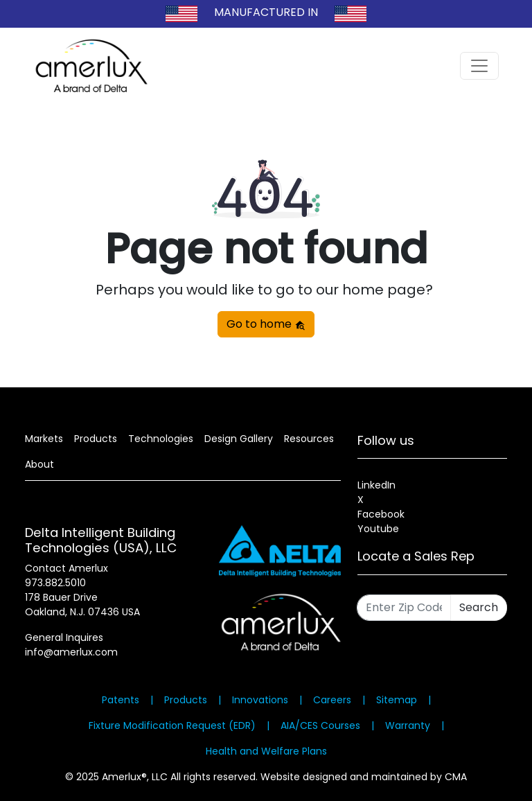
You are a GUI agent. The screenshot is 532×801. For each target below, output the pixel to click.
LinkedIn (376, 485)
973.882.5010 (55, 583)
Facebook (381, 514)
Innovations (260, 700)
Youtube (378, 529)
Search (479, 607)
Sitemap (397, 700)
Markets (44, 439)
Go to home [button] (266, 324)
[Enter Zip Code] (404, 608)
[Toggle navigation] (479, 66)
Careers (332, 700)
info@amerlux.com (71, 652)
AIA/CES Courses (320, 725)
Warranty (408, 725)
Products (96, 439)
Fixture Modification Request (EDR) (172, 725)
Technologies (161, 439)
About (39, 464)
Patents (121, 700)
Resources (309, 439)
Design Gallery (239, 439)
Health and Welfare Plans (266, 751)
